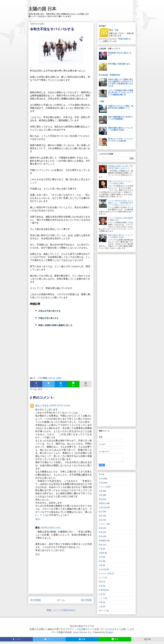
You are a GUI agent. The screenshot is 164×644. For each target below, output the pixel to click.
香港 (101, 532)
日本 (101, 479)
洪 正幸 (115, 30)
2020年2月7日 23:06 (59, 405)
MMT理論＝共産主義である (119, 64)
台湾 (101, 557)
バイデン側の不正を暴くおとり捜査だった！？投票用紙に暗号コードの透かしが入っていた (121, 203)
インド (102, 598)
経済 (40, 389)
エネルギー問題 (105, 573)
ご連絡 (102, 101)
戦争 (101, 545)
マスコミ (102, 524)
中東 (101, 549)
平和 (101, 602)
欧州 (101, 561)
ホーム (61, 600)
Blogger (109, 632)
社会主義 (102, 569)
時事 (101, 528)
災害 (101, 491)
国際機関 (102, 541)
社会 (101, 594)
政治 (101, 512)
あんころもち (42, 405)
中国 (101, 483)
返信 (38, 519)
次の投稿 (35, 600)
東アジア (102, 611)
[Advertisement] (61, 354)
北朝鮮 (102, 553)
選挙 (101, 499)
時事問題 (102, 590)
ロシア (102, 578)
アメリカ (102, 487)
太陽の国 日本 (42, 9)
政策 (101, 495)
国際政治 (102, 503)
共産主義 (102, 507)
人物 (101, 607)
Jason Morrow (80, 632)
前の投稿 (86, 600)
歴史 (101, 516)
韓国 (101, 536)
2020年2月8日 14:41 (51, 528)
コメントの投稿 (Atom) (64, 610)
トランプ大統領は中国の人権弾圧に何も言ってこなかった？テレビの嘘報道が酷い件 (121, 92)
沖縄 (101, 565)
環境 (101, 582)
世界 (101, 586)
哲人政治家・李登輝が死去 (110, 75)
